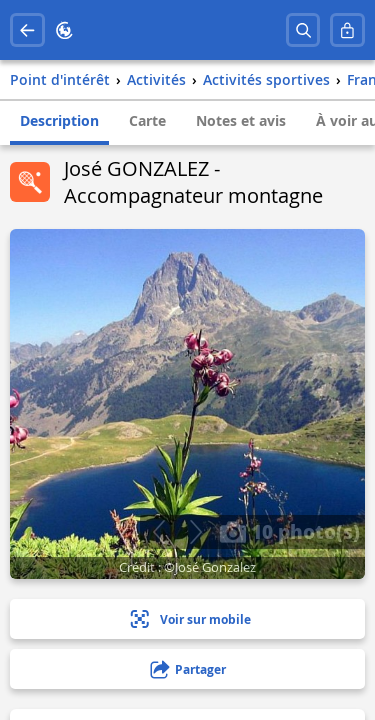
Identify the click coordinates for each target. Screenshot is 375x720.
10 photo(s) (289, 531)
